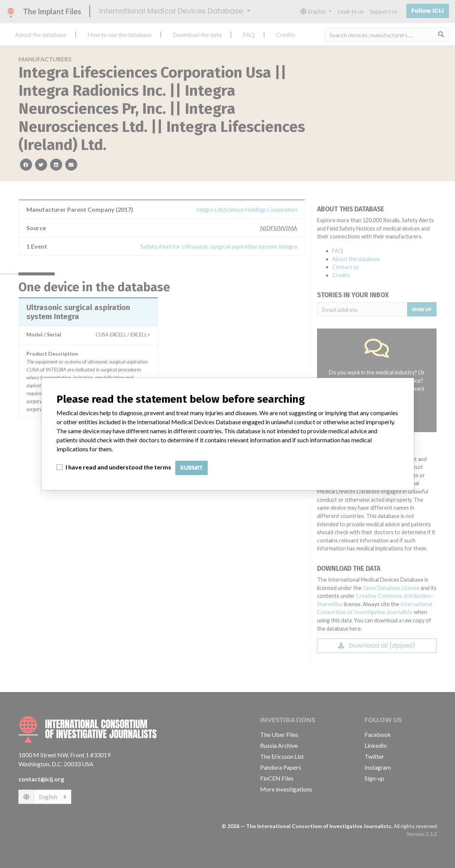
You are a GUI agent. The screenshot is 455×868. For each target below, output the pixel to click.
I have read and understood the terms (118, 467)
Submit (192, 468)
